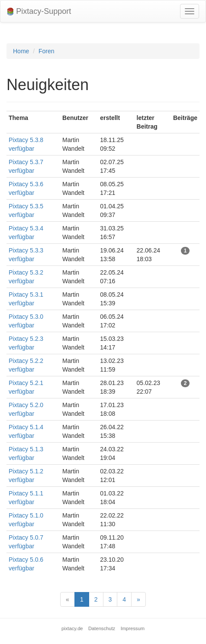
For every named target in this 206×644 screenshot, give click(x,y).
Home (21, 51)
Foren (47, 51)
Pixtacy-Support (39, 11)
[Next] (138, 599)
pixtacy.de (72, 628)
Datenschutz (102, 628)
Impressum (133, 628)
